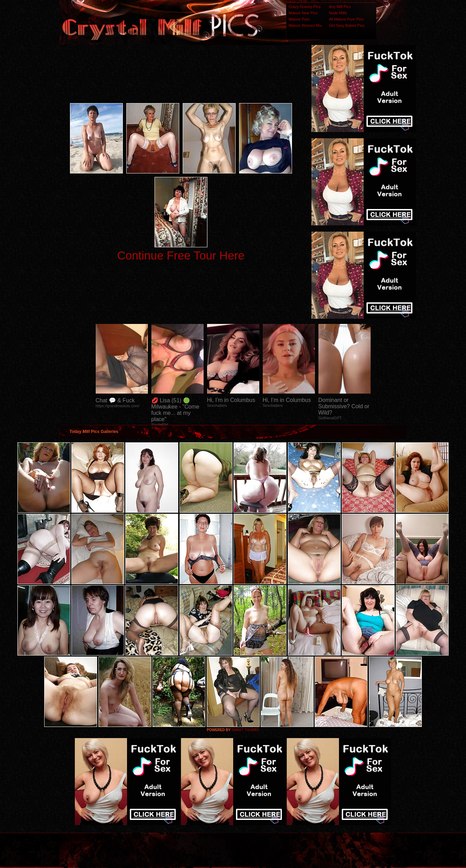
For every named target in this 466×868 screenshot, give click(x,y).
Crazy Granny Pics (305, 7)
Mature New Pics (303, 13)
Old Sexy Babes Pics (347, 25)
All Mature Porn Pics (346, 19)
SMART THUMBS (245, 730)
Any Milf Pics (340, 7)
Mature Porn (299, 19)
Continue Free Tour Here (181, 255)
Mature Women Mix (305, 25)
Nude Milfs (338, 13)
